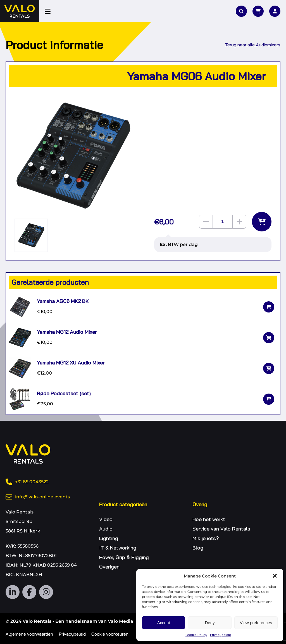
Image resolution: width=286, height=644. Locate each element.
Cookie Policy (196, 635)
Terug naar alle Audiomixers (253, 45)
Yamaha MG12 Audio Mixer (67, 332)
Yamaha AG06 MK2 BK (63, 301)
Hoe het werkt (209, 519)
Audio (106, 529)
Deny (210, 623)
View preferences (256, 623)
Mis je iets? (206, 538)
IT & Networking (118, 548)
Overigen (109, 567)
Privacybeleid (221, 635)
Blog (198, 548)
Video (106, 519)
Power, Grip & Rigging (124, 557)
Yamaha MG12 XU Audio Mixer (71, 363)
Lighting (109, 538)
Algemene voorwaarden (29, 634)
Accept (164, 623)
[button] (275, 576)
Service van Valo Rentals (221, 529)
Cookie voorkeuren (110, 634)
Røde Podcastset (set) (64, 393)
